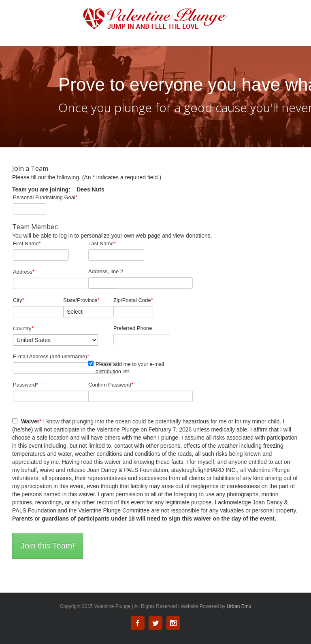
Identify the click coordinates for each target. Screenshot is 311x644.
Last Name (102, 243)
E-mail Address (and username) (51, 356)
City (19, 300)
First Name (27, 243)
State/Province (81, 300)
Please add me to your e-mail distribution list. (126, 368)
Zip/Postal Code (133, 300)
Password (26, 385)
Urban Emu (239, 606)
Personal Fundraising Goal (45, 197)
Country (23, 328)
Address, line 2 (106, 271)
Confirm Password (111, 385)
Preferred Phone (133, 328)
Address (24, 272)
